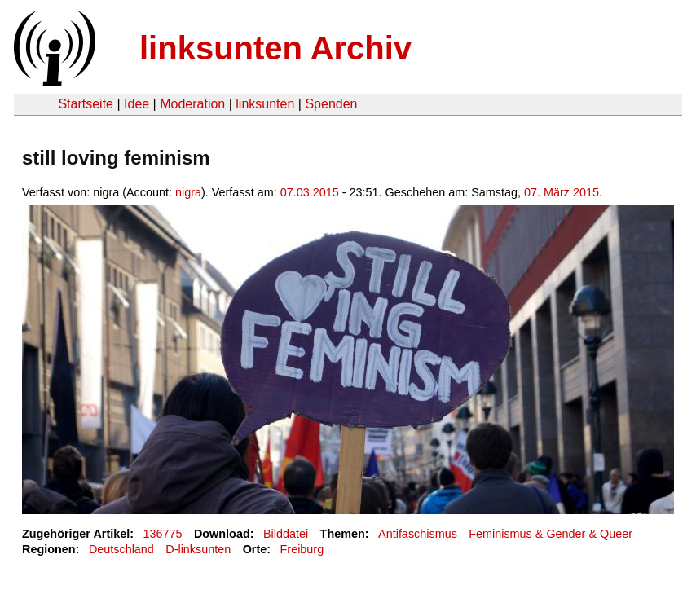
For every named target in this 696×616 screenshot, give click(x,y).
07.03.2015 (310, 192)
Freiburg (302, 549)
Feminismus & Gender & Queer (551, 534)
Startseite (86, 104)
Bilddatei (286, 534)
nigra (188, 192)
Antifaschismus (418, 534)
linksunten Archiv (275, 48)
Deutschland (121, 549)
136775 (163, 534)
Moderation (192, 104)
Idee (137, 104)
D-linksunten (198, 549)
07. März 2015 (562, 192)
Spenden (331, 104)
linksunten (265, 104)
